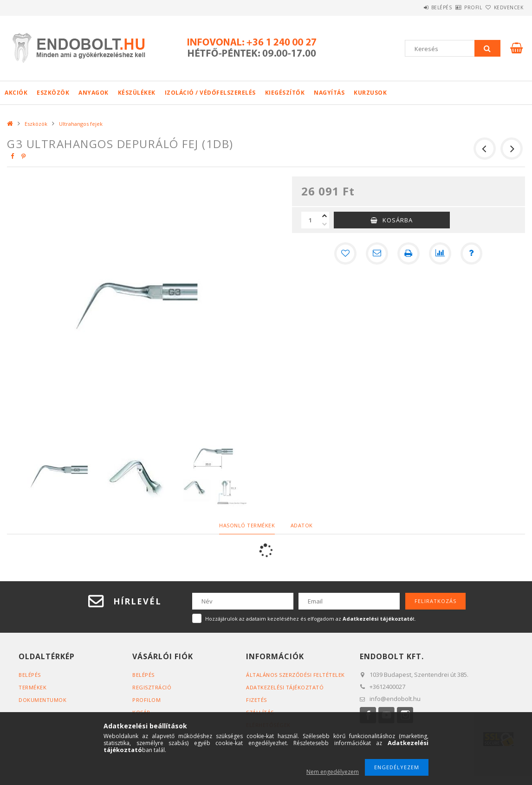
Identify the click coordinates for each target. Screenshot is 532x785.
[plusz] (324, 216)
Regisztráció (152, 687)
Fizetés (256, 700)
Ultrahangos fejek (81, 124)
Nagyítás (329, 93)
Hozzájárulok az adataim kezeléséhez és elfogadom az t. (311, 619)
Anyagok (94, 93)
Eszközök (53, 93)
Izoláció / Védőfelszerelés (210, 93)
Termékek (32, 687)
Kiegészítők (285, 93)
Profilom (146, 700)
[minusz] (324, 224)
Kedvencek (504, 7)
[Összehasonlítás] (440, 253)
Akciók (16, 93)
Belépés (416, 7)
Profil (458, 7)
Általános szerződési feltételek (295, 675)
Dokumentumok (42, 700)
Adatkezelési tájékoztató (285, 687)
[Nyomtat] (409, 253)
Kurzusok (370, 93)
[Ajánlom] (377, 253)
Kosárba (398, 220)
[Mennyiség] (311, 220)
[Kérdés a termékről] (472, 253)
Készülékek (137, 93)
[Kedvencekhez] (345, 253)
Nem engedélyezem (333, 772)
